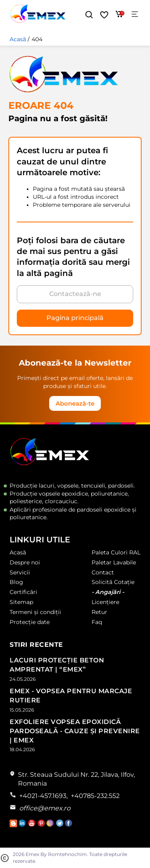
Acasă (18, 39)
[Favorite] (104, 15)
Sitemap (21, 602)
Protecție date (30, 622)
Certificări (23, 592)
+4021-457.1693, (43, 796)
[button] (89, 15)
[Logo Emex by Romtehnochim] (50, 464)
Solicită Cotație (113, 582)
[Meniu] (135, 15)
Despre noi (25, 562)
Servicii (20, 572)
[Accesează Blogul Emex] (14, 825)
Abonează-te (75, 403)
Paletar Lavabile (114, 562)
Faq (97, 622)
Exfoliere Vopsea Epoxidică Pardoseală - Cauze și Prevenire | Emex (75, 731)
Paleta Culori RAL (116, 552)
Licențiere (105, 602)
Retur (99, 612)
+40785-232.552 (95, 796)
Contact (103, 572)
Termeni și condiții (35, 612)
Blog (16, 582)
